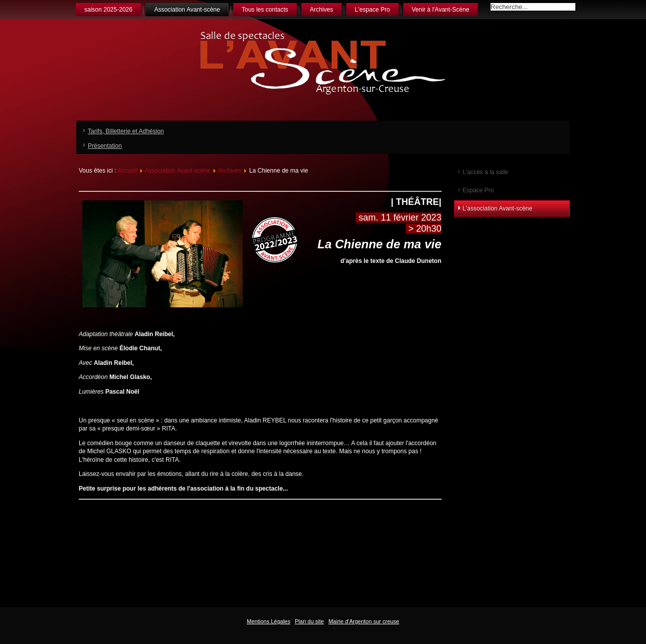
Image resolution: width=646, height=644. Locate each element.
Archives (321, 10)
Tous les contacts (265, 10)
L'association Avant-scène (498, 208)
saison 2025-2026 (108, 10)
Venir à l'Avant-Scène (441, 10)
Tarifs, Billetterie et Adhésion (126, 131)
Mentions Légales (268, 621)
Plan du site (309, 621)
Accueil (127, 171)
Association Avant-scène (187, 10)
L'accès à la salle (486, 172)
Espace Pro (478, 190)
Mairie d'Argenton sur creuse (364, 621)
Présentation (105, 146)
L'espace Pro (372, 10)
